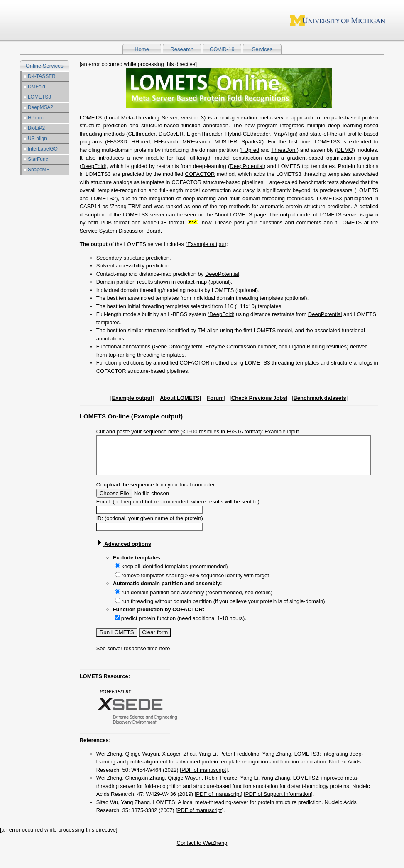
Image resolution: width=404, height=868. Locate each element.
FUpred (250, 150)
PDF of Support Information (278, 801)
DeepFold (93, 166)
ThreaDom (284, 150)
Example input (282, 432)
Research (182, 49)
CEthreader (142, 134)
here (164, 656)
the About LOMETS (229, 215)
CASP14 (90, 206)
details (263, 600)
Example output (206, 244)
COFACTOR (200, 174)
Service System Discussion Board (120, 231)
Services (262, 49)
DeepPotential (247, 166)
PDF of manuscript (204, 777)
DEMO (345, 150)
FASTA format (243, 432)
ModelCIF (154, 222)
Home (142, 49)
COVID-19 (222, 49)
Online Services (45, 66)
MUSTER (226, 142)
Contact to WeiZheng (202, 850)
